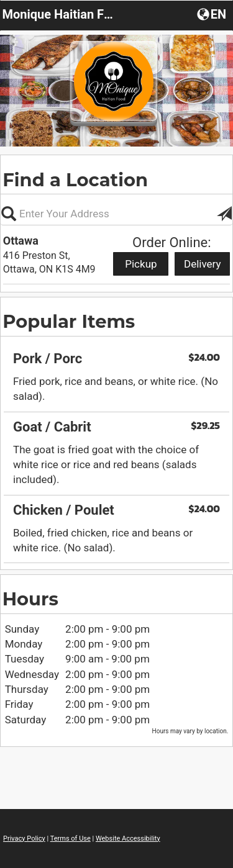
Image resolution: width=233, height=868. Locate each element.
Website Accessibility (128, 839)
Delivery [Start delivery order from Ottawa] (203, 264)
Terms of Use (71, 839)
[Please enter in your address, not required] (116, 214)
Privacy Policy (24, 839)
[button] (213, 14)
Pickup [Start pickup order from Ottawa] (141, 264)
